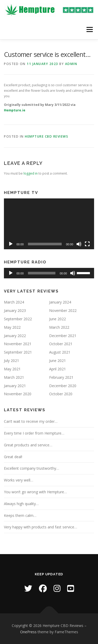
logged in (31, 173)
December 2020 (63, 386)
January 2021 (15, 386)
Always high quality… (21, 504)
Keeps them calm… (20, 515)
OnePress (28, 632)
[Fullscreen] (87, 244)
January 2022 (15, 336)
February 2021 (61, 377)
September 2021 (18, 352)
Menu (89, 29)
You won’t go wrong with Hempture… (35, 492)
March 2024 (14, 302)
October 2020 (61, 394)
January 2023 (15, 310)
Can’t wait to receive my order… (31, 421)
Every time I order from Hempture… (34, 433)
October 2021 (61, 344)
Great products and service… (28, 445)
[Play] (11, 244)
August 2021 (60, 352)
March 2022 (59, 327)
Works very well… (19, 480)
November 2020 (18, 394)
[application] (49, 224)
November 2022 (63, 310)
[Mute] (79, 244)
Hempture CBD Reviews (47, 136)
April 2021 (57, 369)
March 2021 (14, 377)
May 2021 (12, 369)
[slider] (42, 273)
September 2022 (18, 319)
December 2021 (63, 336)
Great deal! (13, 457)
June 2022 (57, 319)
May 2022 (12, 327)
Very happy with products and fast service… (41, 527)
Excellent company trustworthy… (31, 468)
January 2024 (60, 302)
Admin (71, 64)
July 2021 (11, 361)
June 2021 (57, 361)
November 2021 (18, 344)
